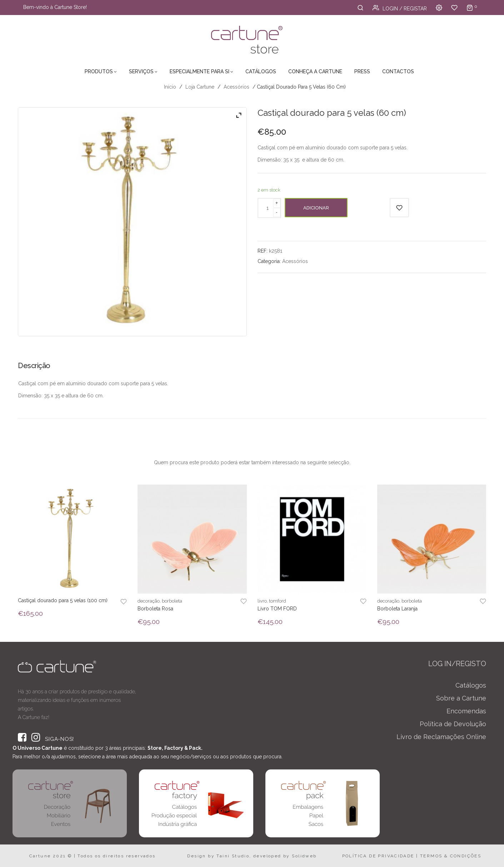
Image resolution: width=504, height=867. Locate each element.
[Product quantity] (268, 208)
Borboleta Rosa (155, 609)
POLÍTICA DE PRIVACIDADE (378, 856)
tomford (278, 601)
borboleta (172, 601)
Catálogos (261, 71)
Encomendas (466, 711)
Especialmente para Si (199, 71)
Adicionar (316, 208)
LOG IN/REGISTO (457, 664)
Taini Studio (233, 856)
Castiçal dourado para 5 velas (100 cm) (63, 600)
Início (170, 87)
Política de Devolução (453, 724)
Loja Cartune (200, 87)
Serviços (141, 71)
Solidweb (304, 856)
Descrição (34, 366)
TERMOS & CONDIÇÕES (451, 856)
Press (362, 71)
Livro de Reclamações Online (441, 737)
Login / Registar (400, 9)
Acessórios (236, 87)
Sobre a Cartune (461, 698)
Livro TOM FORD (277, 609)
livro (262, 601)
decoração (149, 601)
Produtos (99, 71)
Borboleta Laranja (397, 609)
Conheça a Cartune (315, 71)
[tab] (37, 368)
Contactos (398, 71)
